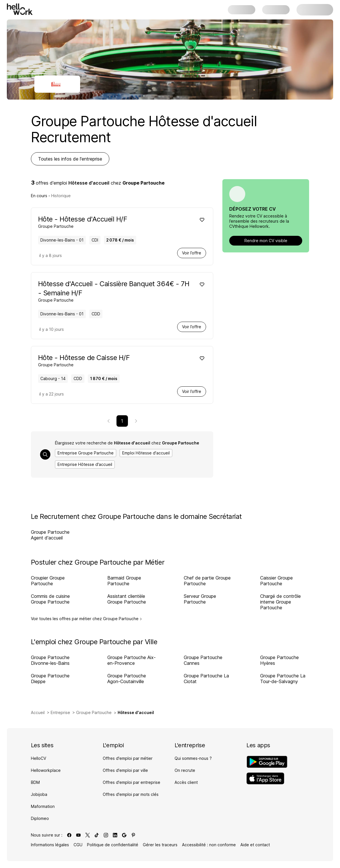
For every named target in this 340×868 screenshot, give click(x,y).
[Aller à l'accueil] (20, 9)
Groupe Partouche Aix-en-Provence (132, 660)
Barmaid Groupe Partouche (124, 581)
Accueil (38, 712)
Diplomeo (40, 818)
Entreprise (60, 712)
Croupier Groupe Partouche (48, 581)
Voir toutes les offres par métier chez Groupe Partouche (86, 619)
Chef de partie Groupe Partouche (207, 581)
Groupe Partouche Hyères (279, 660)
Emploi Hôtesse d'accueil (146, 453)
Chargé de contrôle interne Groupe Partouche (280, 602)
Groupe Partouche (94, 712)
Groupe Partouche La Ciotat (206, 679)
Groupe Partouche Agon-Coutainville (127, 679)
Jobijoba (39, 794)
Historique (61, 196)
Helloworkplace (46, 770)
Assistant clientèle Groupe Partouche (127, 599)
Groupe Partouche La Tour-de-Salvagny (283, 679)
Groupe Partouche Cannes (203, 660)
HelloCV (38, 758)
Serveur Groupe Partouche (200, 599)
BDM (35, 782)
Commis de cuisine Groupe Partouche (50, 599)
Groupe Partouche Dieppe (50, 679)
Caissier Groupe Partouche (276, 581)
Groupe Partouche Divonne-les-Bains (50, 660)
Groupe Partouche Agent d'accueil (50, 535)
